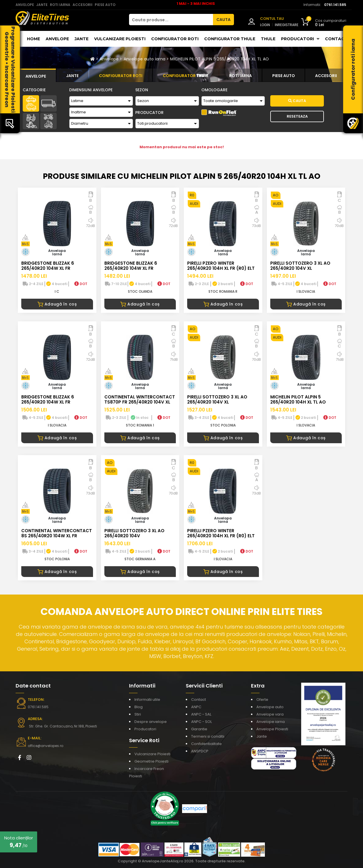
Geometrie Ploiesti (151, 761)
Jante (82, 39)
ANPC (196, 707)
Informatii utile (147, 700)
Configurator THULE (230, 39)
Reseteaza (297, 116)
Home (33, 39)
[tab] (36, 75)
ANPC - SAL (201, 714)
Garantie (199, 729)
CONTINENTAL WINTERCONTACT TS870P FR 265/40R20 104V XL (140, 399)
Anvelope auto (270, 707)
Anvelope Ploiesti (272, 729)
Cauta (297, 101)
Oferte (262, 700)
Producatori (145, 729)
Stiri (138, 714)
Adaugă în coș (57, 304)
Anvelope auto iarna (145, 59)
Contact (336, 39)
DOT (81, 284)
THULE (268, 39)
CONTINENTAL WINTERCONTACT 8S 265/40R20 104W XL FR (57, 533)
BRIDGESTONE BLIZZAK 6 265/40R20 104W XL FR (48, 266)
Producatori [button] (300, 39)
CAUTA (223, 20)
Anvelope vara (270, 714)
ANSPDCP (200, 751)
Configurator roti (175, 39)
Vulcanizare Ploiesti (120, 39)
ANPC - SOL (201, 722)
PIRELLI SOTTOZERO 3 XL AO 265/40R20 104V (134, 533)
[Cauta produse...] (171, 20)
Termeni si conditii (208, 736)
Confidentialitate (206, 744)
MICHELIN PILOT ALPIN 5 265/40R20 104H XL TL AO (220, 59)
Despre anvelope (151, 722)
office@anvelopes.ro (46, 746)
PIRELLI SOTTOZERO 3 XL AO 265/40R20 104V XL (300, 266)
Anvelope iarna (271, 722)
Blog (139, 707)
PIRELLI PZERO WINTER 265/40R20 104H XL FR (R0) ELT (221, 266)
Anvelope (57, 39)
